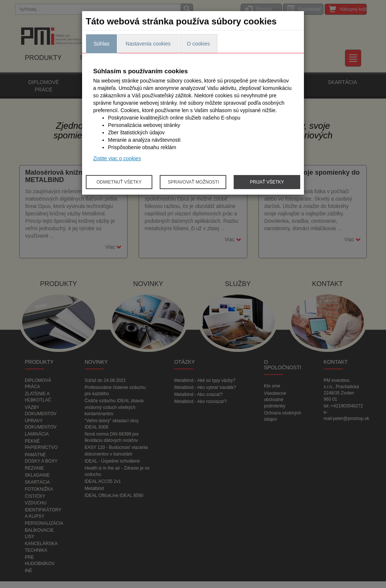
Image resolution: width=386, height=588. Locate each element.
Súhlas (101, 44)
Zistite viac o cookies (117, 158)
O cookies (198, 44)
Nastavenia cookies (148, 44)
